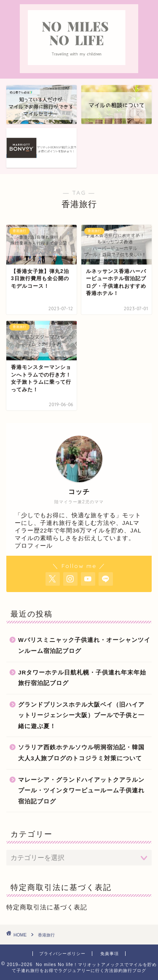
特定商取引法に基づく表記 (47, 907)
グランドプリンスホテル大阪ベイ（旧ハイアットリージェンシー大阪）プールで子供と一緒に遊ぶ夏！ (81, 715)
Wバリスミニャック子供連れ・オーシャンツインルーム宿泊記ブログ (84, 646)
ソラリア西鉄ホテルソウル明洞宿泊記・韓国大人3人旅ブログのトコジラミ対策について (81, 753)
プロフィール (34, 546)
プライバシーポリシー (62, 954)
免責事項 (110, 954)
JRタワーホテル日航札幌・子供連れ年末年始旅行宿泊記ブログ (82, 678)
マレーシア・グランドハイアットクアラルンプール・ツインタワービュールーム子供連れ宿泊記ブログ (81, 791)
